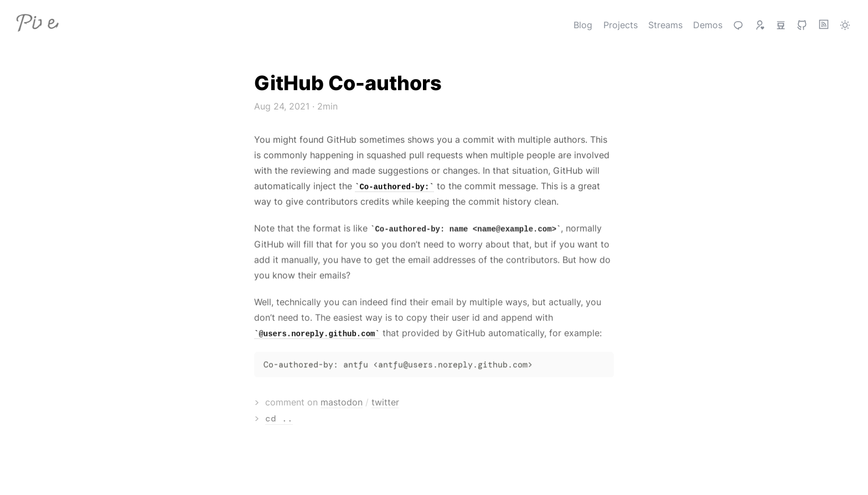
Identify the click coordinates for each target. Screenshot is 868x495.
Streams (665, 25)
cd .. (294, 418)
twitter (401, 402)
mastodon (357, 402)
